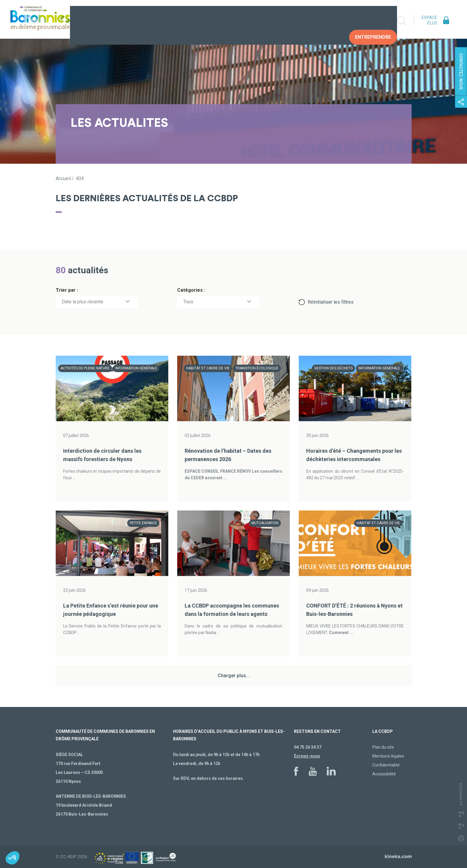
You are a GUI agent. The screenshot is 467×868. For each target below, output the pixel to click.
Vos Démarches (321, 21)
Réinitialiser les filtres (331, 302)
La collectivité (150, 21)
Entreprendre (373, 21)
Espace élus (429, 20)
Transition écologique (257, 368)
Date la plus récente (82, 302)
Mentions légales (388, 756)
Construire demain (265, 21)
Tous (188, 302)
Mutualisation (265, 523)
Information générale (136, 368)
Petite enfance (143, 523)
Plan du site (383, 747)
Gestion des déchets (333, 368)
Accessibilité (384, 774)
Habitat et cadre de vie (208, 368)
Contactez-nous (461, 72)
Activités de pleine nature (85, 368)
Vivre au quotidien (205, 21)
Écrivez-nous (307, 756)
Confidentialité (386, 765)
